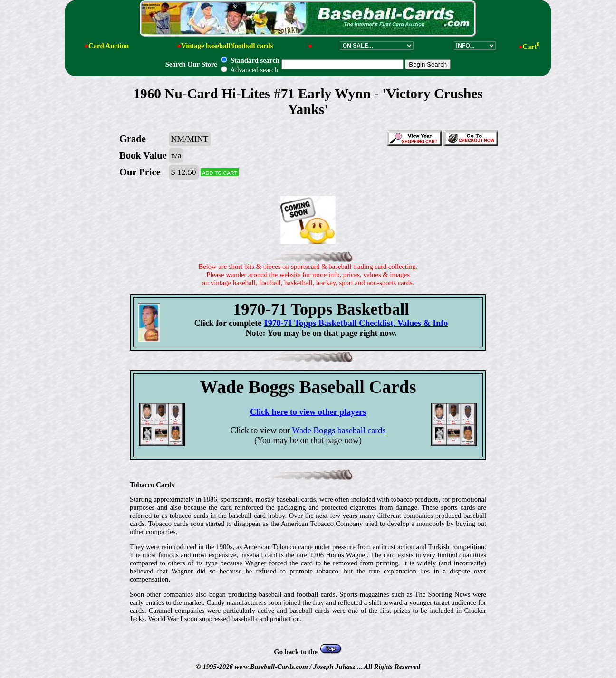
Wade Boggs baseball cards (339, 430)
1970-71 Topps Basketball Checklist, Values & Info (356, 323)
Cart (531, 47)
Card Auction (109, 46)
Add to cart (220, 172)
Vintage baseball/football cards (227, 46)
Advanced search (249, 70)
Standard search (250, 60)
